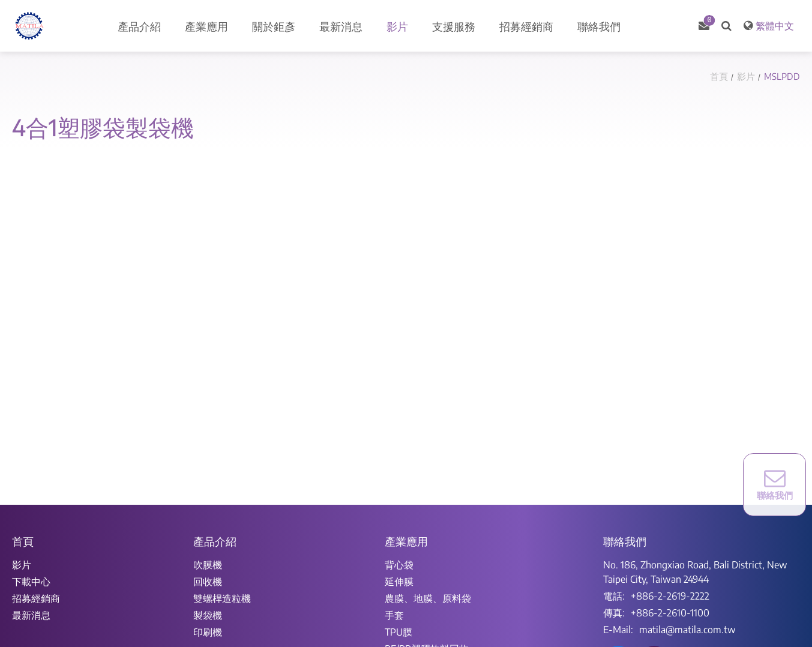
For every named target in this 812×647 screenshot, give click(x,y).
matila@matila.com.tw (687, 630)
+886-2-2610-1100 (670, 613)
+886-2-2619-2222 (670, 596)
